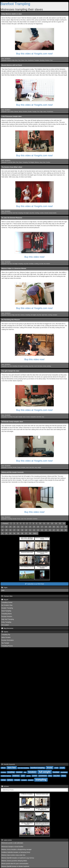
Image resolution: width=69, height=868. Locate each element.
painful (29, 776)
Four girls (15, 417)
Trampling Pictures (7, 646)
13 (52, 523)
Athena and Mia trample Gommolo (13, 472)
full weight (26, 213)
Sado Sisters (10, 112)
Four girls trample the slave (10, 371)
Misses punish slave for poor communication (15, 864)
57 (26, 533)
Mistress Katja (11, 60)
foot (25, 519)
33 (66, 527)
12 (48, 523)
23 (26, 527)
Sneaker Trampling (7, 608)
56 (22, 533)
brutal (50, 768)
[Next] (35, 533)
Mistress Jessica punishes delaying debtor (14, 861)
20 (14, 527)
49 (62, 530)
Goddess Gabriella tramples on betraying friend (16, 852)
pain (23, 776)
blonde (15, 467)
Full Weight (31, 162)
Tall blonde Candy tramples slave (12, 422)
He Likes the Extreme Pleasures (12, 218)
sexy (43, 417)
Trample (34, 112)
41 (30, 530)
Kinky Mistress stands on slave (12, 14)
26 (38, 527)
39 (22, 530)
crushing (37, 213)
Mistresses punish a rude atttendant (12, 843)
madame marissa (6, 776)
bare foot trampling (23, 768)
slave (24, 417)
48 (58, 530)
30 (54, 527)
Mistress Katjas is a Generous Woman (14, 268)
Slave (23, 60)
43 (38, 530)
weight (39, 467)
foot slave (40, 366)
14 (56, 523)
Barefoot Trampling (15, 4)
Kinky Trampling (6, 622)
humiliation (64, 772)
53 (10, 533)
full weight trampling (23, 366)
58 (30, 533)
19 (10, 527)
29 (50, 527)
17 (2, 527)
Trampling (25, 162)
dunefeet (19, 772)
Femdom (47, 60)
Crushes (48, 162)
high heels (44, 315)
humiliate (31, 264)
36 (10, 530)
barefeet (35, 519)
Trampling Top (6, 635)
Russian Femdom (7, 616)
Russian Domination (8, 640)
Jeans (45, 112)
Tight (41, 112)
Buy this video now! (35, 257)
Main (3, 590)
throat (19, 519)
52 (6, 533)
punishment (43, 776)
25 (34, 527)
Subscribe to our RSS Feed (34, 584)
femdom (32, 772)
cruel (56, 768)
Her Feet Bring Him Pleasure (11, 320)
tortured (46, 213)
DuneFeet (10, 162)
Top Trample (5, 643)
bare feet (15, 213)
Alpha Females (6, 637)
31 (58, 527)
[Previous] (5, 523)
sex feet (41, 264)
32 (62, 527)
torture (10, 780)
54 (14, 533)
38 (18, 530)
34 (2, 530)
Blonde (16, 112)
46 (50, 530)
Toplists (5, 632)
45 (46, 530)
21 (18, 527)
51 (2, 533)
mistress (23, 315)
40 (26, 530)
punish (35, 776)
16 (64, 523)
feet (25, 772)
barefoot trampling (38, 768)
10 (40, 523)
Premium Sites (7, 596)
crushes (42, 213)
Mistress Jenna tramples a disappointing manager (17, 849)
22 (22, 527)
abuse (3, 768)
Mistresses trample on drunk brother (12, 847)
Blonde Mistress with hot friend (12, 65)
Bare (16, 60)
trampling (21, 213)
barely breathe (53, 213)
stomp (45, 366)
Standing (42, 60)
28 (46, 527)
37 (14, 530)
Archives (5, 786)
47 (54, 530)
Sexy (41, 162)
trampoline (33, 417)
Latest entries (7, 840)
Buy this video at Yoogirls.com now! (34, 54)
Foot (51, 60)
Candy (19, 467)
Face (26, 60)
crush (35, 366)
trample (20, 417)
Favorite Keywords (8, 764)
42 (34, 530)
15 (60, 523)
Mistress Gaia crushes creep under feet (13, 855)
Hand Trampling (6, 611)
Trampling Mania (7, 614)
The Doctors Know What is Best (12, 167)
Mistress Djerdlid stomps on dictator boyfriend (15, 866)
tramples (55, 315)
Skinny (20, 112)
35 (6, 530)
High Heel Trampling (8, 619)
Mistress (37, 162)
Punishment (50, 112)
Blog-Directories (7, 628)
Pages (4, 588)
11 (44, 523)
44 (42, 530)
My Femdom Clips (7, 605)
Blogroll (5, 600)
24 (30, 527)
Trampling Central (7, 602)
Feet (19, 60)
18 (6, 527)
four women (47, 264)
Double (30, 112)
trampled (24, 780)
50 (66, 530)
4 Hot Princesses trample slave (11, 116)
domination (30, 519)
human (28, 417)
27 (42, 527)
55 (18, 533)
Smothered (31, 60)
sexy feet (32, 213)
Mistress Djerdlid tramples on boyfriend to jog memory (18, 858)
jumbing (49, 366)
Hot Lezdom (5, 625)
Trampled (37, 60)
